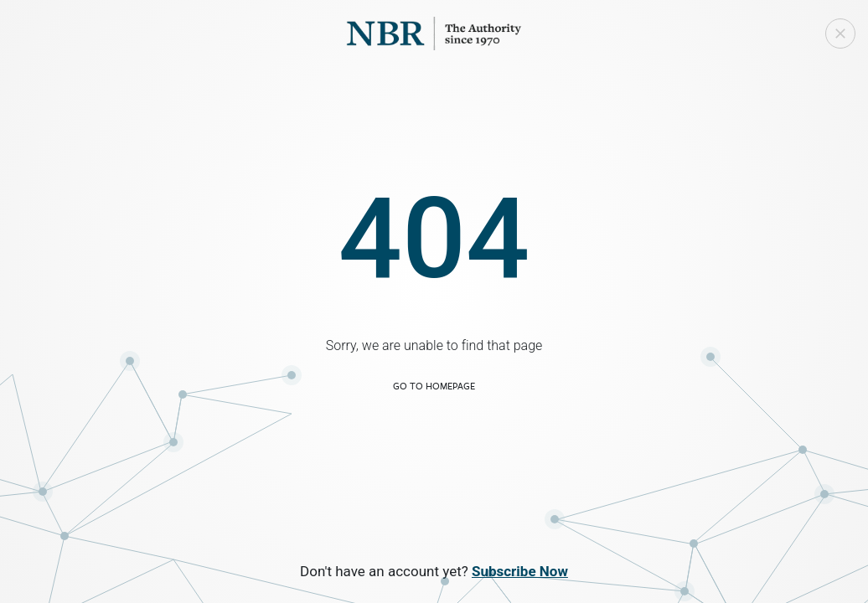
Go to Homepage (434, 386)
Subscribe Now (520, 571)
